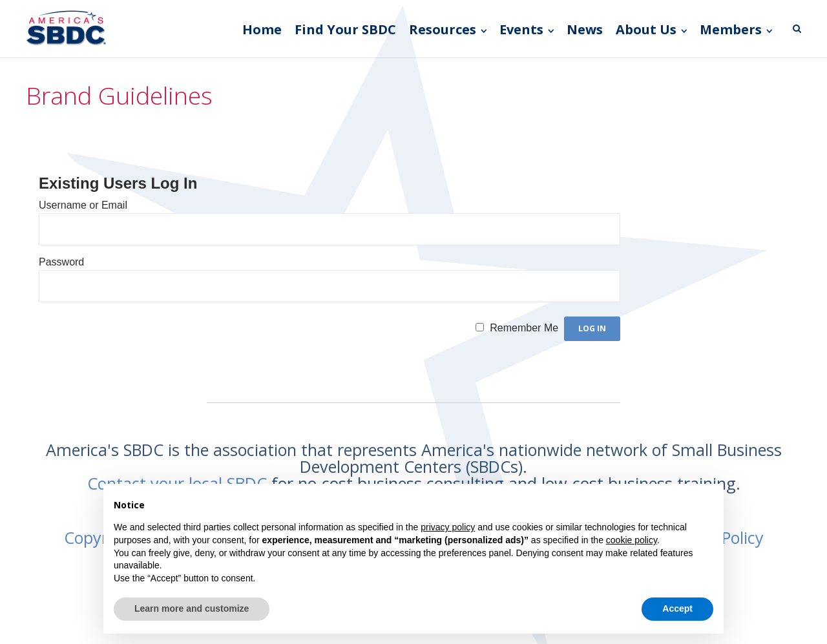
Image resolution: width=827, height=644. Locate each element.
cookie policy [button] (632, 540)
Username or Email (83, 205)
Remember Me (524, 328)
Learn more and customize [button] (192, 608)
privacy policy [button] (448, 527)
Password (61, 262)
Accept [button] (677, 608)
